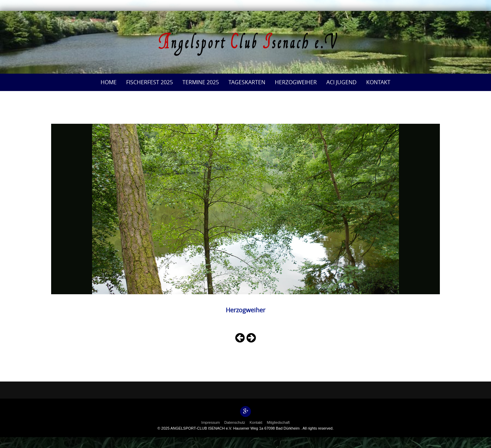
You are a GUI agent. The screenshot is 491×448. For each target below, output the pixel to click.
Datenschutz (235, 422)
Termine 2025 (201, 82)
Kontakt (378, 82)
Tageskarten (247, 82)
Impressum (210, 422)
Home (109, 82)
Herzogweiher (296, 82)
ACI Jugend (341, 82)
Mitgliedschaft (278, 422)
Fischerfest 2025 (150, 82)
